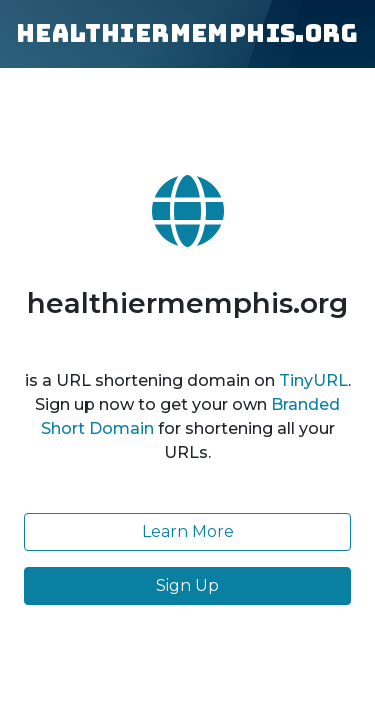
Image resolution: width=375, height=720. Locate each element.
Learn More (188, 531)
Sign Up (187, 585)
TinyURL (313, 380)
